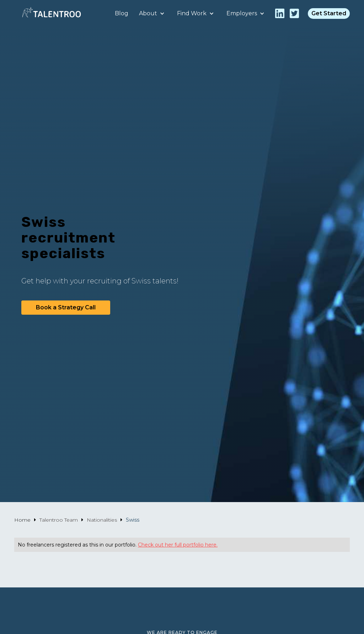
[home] (52, 13)
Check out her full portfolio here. (178, 545)
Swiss (133, 520)
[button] (153, 14)
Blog (122, 13)
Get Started (329, 13)
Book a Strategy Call (66, 307)
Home (22, 520)
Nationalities (102, 520)
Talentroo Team (59, 520)
